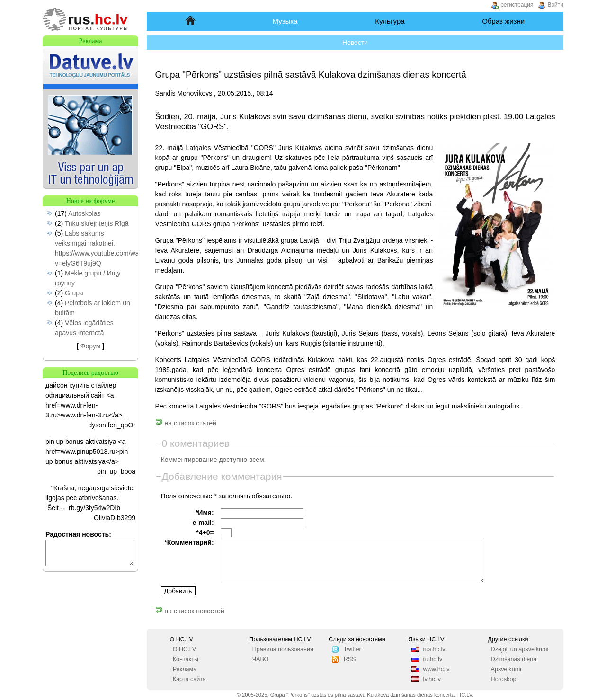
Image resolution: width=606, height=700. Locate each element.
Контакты (186, 659)
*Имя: (205, 513)
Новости (355, 43)
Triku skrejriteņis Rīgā (97, 223)
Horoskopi (504, 679)
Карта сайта (189, 679)
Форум (91, 346)
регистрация (517, 5)
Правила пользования (283, 649)
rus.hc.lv (434, 649)
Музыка (285, 21)
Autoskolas (84, 213)
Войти (555, 5)
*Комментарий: (189, 542)
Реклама (185, 669)
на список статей (186, 423)
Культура (390, 21)
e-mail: (203, 523)
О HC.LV (184, 649)
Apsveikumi (506, 669)
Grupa (74, 293)
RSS (350, 659)
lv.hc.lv (432, 679)
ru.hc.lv (433, 659)
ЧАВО (261, 659)
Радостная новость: (78, 534)
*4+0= (205, 532)
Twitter (352, 649)
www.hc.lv (437, 669)
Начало (191, 21)
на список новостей (190, 611)
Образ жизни (503, 21)
